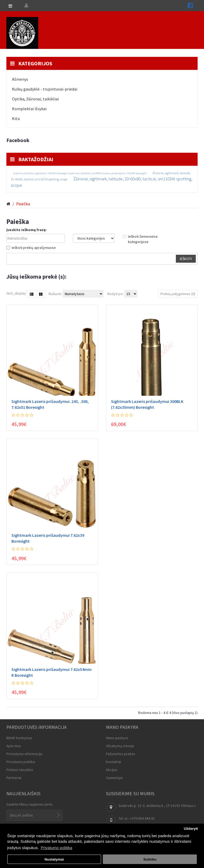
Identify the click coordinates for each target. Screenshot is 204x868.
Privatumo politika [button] (56, 848)
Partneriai (14, 778)
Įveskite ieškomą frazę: (26, 230)
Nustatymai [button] (54, 859)
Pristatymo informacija (24, 754)
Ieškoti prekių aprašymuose (31, 248)
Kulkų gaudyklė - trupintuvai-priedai (45, 89)
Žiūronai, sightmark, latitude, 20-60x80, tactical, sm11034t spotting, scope (101, 182)
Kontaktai (114, 762)
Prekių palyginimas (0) (178, 294)
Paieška (23, 204)
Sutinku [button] (150, 859)
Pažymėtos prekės (121, 754)
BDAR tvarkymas (19, 738)
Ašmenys (20, 79)
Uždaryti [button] (191, 829)
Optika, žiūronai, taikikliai (35, 99)
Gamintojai (114, 778)
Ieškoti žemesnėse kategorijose (140, 239)
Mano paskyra (117, 738)
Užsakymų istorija (120, 746)
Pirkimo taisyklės (20, 770)
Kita (16, 118)
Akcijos (112, 770)
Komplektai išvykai (29, 109)
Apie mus (14, 746)
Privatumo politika (21, 762)
